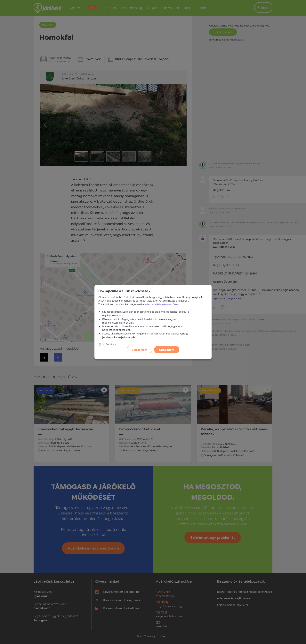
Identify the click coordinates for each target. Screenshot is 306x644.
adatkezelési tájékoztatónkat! (163, 304)
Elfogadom (167, 350)
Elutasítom (139, 350)
